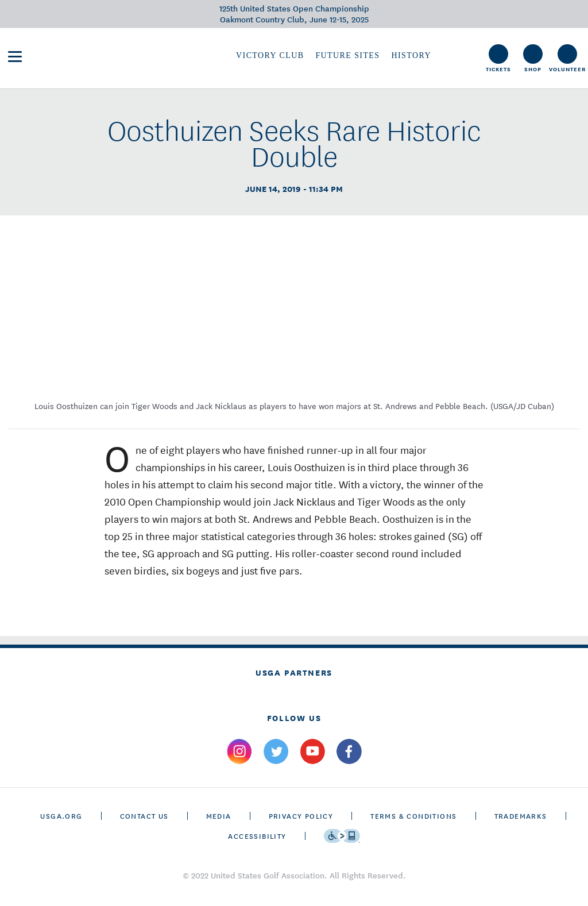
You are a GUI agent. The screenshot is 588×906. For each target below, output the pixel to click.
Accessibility (257, 836)
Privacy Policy (301, 816)
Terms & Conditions (413, 816)
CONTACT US (144, 816)
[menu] (15, 57)
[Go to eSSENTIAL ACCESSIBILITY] (342, 836)
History (411, 55)
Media (219, 816)
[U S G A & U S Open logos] (109, 55)
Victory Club (270, 55)
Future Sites (347, 55)
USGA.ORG (61, 816)
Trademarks (521, 816)
